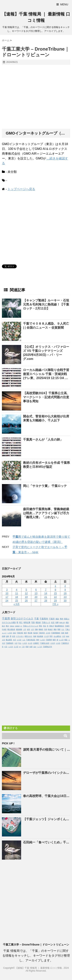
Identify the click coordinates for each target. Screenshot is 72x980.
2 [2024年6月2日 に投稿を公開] (65, 586)
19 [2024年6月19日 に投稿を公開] (26, 597)
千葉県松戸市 (47, 647)
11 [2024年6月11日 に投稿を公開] (17, 593)
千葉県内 (44, 619)
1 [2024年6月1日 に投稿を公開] (55, 586)
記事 (7, 636)
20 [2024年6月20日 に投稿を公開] (36, 597)
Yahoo (12, 626)
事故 (55, 629)
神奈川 (52, 626)
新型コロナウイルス (22, 618)
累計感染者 (11, 629)
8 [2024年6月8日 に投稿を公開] (55, 590)
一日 (24, 629)
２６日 (53, 643)
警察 (59, 629)
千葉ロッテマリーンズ (31, 626)
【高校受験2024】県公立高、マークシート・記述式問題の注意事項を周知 (46, 397)
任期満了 (36, 643)
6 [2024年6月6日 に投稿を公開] (36, 590)
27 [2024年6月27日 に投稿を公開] (36, 600)
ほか (35, 647)
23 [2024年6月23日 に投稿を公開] (65, 597)
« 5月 (17, 604)
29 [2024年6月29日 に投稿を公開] (55, 600)
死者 (27, 647)
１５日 (19, 640)
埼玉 (45, 626)
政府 (67, 633)
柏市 (25, 633)
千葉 (36, 619)
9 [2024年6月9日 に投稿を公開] (65, 590)
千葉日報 (20, 633)
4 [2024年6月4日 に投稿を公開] (17, 590)
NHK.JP (62, 623)
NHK (67, 636)
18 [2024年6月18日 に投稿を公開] (17, 597)
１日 (32, 629)
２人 (63, 629)
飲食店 (50, 629)
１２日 (11, 647)
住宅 (14, 636)
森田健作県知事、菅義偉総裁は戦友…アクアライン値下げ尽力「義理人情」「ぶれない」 (46, 513)
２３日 (16, 647)
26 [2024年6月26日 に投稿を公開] (26, 600)
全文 (53, 622)
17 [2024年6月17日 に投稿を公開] (7, 597)
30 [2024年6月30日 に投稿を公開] (65, 600)
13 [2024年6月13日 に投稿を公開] (36, 593)
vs (20, 647)
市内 (46, 629)
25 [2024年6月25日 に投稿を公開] (17, 600)
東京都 (30, 633)
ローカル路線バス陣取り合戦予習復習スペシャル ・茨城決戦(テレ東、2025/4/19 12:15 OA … (46, 374)
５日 (16, 643)
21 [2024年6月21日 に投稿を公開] (46, 597)
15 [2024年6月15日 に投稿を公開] (55, 593)
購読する (11, 728)
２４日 (30, 643)
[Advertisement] (36, 97)
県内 (62, 619)
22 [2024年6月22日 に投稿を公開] (55, 597)
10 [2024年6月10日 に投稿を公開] (7, 593)
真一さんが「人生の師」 (43, 440)
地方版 (36, 633)
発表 (63, 633)
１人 (24, 640)
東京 (7, 626)
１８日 (58, 643)
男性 (41, 626)
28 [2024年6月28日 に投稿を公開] (46, 600)
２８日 (48, 633)
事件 (38, 640)
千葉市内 (42, 633)
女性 (28, 629)
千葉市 (52, 619)
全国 (31, 647)
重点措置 (9, 640)
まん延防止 (57, 636)
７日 (23, 647)
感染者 (38, 622)
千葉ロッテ (46, 622)
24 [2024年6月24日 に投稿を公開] (7, 600)
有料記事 (27, 622)
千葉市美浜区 (31, 640)
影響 (57, 623)
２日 (3, 640)
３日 (64, 636)
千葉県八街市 (45, 643)
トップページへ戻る (21, 189)
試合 (14, 633)
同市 (51, 636)
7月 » (55, 604)
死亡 (21, 622)
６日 (6, 647)
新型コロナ (28, 636)
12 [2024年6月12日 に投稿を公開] (26, 593)
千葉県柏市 (10, 643)
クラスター (20, 636)
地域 (35, 636)
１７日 (40, 647)
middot (17, 626)
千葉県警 (49, 640)
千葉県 (6, 618)
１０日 (10, 633)
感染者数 (19, 629)
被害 (54, 640)
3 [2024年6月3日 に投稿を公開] (7, 590)
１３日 (42, 640)
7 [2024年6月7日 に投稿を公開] (46, 590)
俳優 (3, 636)
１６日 (25, 643)
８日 (14, 640)
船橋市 (41, 629)
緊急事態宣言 (59, 626)
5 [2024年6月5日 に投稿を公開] (26, 590)
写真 (33, 622)
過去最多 (40, 636)
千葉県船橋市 (56, 633)
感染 (57, 619)
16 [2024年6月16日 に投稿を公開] (65, 593)
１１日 (61, 640)
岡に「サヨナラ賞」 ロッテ (45, 486)
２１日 (46, 636)
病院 (66, 640)
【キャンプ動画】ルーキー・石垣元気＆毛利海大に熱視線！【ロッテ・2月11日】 (46, 304)
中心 (20, 643)
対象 (36, 629)
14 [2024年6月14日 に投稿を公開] (46, 593)
